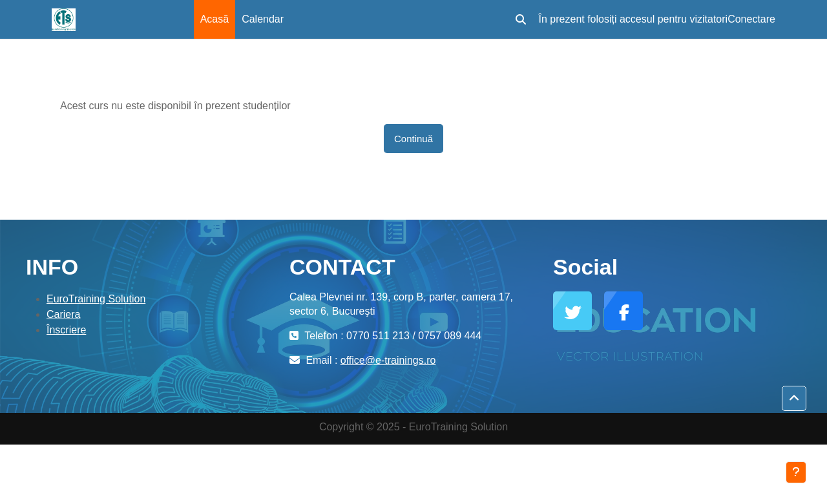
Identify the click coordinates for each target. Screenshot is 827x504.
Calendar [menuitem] (263, 19)
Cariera (63, 314)
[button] (521, 19)
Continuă (413, 139)
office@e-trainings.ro (388, 360)
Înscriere (66, 330)
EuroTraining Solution (96, 299)
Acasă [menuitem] (215, 19)
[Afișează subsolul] (796, 472)
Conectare (751, 19)
